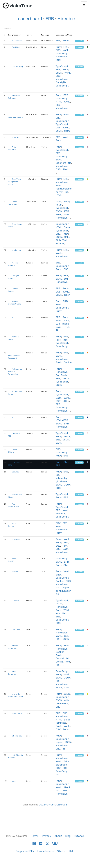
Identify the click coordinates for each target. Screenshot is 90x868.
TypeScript (62, 66)
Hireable (66, 19)
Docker (68, 362)
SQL (58, 546)
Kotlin (59, 205)
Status (61, 851)
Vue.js (66, 378)
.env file (61, 613)
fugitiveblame (64, 189)
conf (66, 674)
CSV (58, 523)
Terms (35, 836)
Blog (68, 836)
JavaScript (62, 53)
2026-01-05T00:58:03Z (53, 805)
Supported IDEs (25, 851)
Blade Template (63, 721)
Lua (58, 324)
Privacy (47, 836)
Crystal (60, 658)
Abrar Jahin (17, 713)
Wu (13, 317)
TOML (66, 169)
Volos (14, 781)
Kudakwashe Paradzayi (14, 357)
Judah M (16, 601)
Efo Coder (16, 539)
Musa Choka (17, 41)
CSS (58, 50)
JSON (59, 73)
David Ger (16, 47)
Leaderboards (46, 851)
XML (67, 237)
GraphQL (61, 513)
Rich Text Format (62, 242)
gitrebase (61, 481)
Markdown (62, 56)
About (58, 836)
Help (72, 851)
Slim (58, 105)
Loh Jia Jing (17, 67)
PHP (58, 340)
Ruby (66, 40)
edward (15, 572)
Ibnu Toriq (16, 630)
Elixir (66, 114)
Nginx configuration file (63, 591)
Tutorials (79, 836)
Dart (58, 301)
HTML (59, 102)
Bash (67, 295)
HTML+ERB (62, 420)
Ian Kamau (17, 250)
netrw (59, 192)
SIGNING (15, 137)
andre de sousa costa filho (15, 695)
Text (58, 60)
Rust (58, 214)
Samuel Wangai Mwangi (15, 303)
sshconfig (61, 478)
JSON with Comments (62, 702)
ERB (50, 19)
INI (57, 330)
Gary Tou (15, 472)
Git (66, 192)
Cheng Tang (17, 736)
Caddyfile (61, 82)
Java (59, 201)
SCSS (59, 687)
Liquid (59, 742)
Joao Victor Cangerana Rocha (15, 182)
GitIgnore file (63, 163)
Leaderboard (29, 19)
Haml (67, 787)
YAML (66, 50)
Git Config (63, 660)
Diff (66, 279)
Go (57, 375)
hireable (79, 41)
